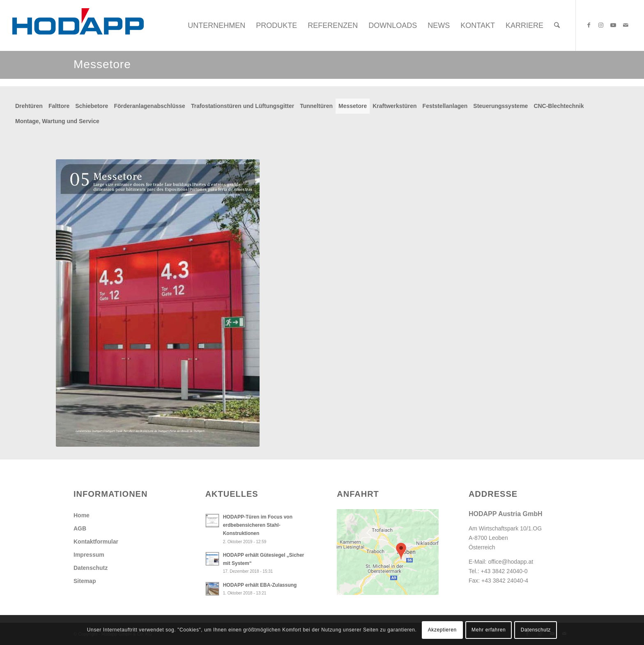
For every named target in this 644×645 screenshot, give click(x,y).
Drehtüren (29, 106)
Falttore (59, 106)
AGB (80, 528)
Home (82, 515)
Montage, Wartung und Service (57, 121)
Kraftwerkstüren (394, 106)
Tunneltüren (316, 106)
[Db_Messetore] (158, 303)
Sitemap (85, 581)
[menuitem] (216, 25)
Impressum (89, 555)
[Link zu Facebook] (589, 25)
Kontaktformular (96, 542)
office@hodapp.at (511, 562)
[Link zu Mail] (626, 25)
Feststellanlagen (445, 106)
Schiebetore (92, 106)
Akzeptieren (442, 630)
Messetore (353, 106)
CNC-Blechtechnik (559, 106)
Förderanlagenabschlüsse (149, 106)
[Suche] (557, 25)
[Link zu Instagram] (601, 25)
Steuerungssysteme (500, 106)
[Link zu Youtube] (613, 25)
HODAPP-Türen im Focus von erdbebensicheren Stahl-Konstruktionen (258, 525)
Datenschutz (91, 568)
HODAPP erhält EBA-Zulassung (260, 585)
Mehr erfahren (489, 630)
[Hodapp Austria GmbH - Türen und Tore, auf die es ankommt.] (78, 25)
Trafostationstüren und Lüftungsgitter (243, 106)
